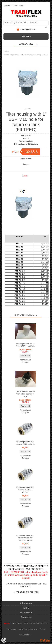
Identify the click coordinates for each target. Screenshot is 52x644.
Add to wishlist (26, 159)
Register (22, 5)
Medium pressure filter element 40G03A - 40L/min (25, 490)
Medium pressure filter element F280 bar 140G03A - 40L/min (25, 538)
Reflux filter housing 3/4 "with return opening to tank (25, 394)
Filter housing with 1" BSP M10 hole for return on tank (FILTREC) (25, 55)
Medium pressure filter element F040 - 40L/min (25, 443)
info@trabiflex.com (30, 584)
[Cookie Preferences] (4, 640)
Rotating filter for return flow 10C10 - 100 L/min (25, 345)
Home (5, 52)
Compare (26, 164)
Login (16, 5)
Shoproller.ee (45, 640)
